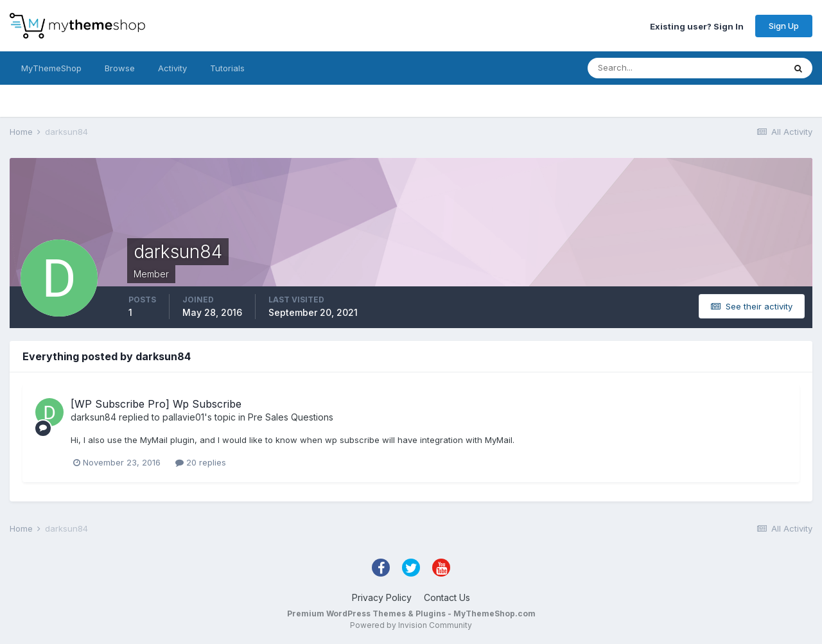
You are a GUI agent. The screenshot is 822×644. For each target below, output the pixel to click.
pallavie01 (183, 417)
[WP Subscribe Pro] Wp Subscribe (156, 404)
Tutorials (227, 68)
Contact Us (447, 597)
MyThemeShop (51, 68)
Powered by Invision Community (411, 625)
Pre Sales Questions (291, 417)
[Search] (644, 68)
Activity (172, 68)
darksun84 (93, 417)
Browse (120, 68)
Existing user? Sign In (697, 26)
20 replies (201, 462)
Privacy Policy (382, 597)
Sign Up (784, 26)
